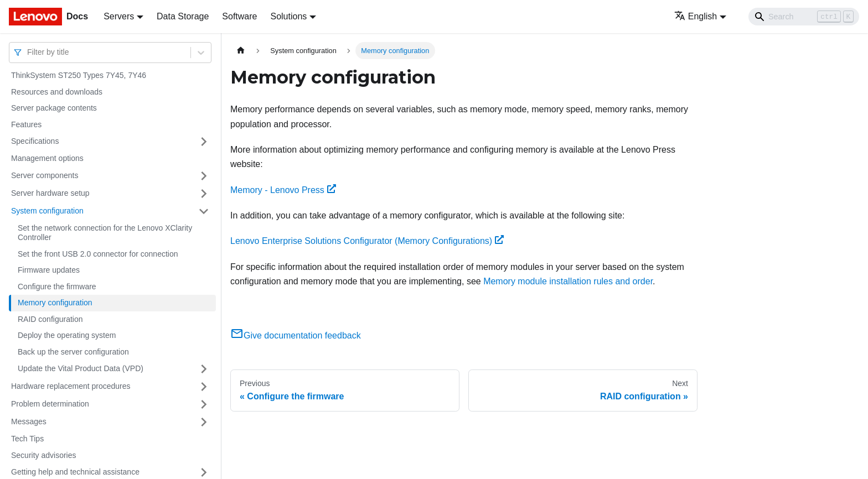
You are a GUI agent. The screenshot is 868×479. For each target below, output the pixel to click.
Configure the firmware (57, 287)
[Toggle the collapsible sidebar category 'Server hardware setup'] (204, 194)
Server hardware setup (50, 193)
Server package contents (54, 108)
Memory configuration (55, 303)
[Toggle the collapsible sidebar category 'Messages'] (204, 422)
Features (26, 124)
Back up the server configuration (73, 352)
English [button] (696, 16)
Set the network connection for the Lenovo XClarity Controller (105, 233)
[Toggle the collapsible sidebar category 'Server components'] (204, 176)
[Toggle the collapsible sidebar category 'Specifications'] (204, 142)
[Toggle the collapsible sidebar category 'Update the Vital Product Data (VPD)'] (204, 369)
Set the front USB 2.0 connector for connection (98, 254)
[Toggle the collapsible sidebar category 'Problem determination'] (204, 404)
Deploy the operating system (67, 335)
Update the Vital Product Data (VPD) (81, 368)
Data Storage (183, 16)
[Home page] (241, 51)
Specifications (35, 141)
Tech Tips (27, 439)
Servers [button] (119, 16)
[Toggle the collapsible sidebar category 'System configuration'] (204, 211)
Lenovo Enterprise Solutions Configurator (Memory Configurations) (367, 241)
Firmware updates (49, 270)
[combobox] (28, 52)
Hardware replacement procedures (71, 386)
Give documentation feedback (296, 335)
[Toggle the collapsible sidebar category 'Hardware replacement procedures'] (204, 387)
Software (239, 16)
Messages (29, 421)
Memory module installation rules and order (568, 281)
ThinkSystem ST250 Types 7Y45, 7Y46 (79, 75)
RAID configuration (50, 319)
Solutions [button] (288, 16)
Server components (45, 175)
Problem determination (50, 404)
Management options (47, 158)
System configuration (47, 211)
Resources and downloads (57, 92)
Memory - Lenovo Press (283, 190)
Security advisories (44, 455)
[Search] (804, 17)
